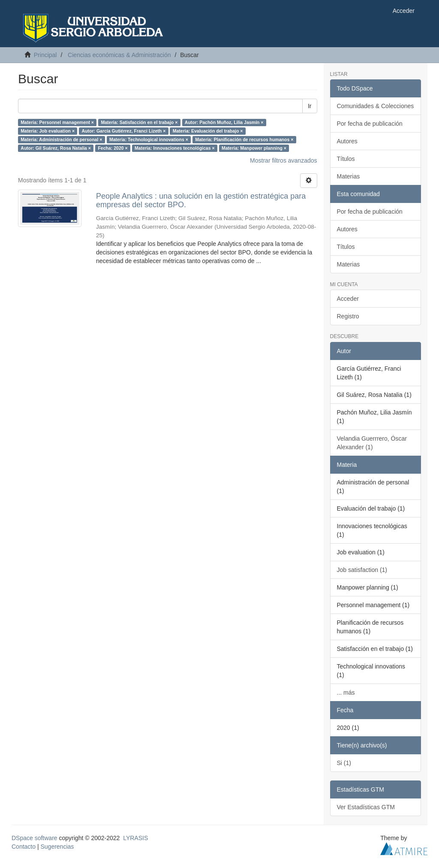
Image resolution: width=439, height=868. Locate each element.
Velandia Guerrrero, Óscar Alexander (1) (372, 443)
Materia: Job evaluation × (48, 131)
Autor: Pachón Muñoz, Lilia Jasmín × (224, 122)
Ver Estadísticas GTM (366, 807)
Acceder (348, 299)
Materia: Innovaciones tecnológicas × (174, 148)
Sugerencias (57, 847)
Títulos (346, 159)
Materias (349, 176)
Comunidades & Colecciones (376, 106)
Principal (45, 55)
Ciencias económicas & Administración (119, 55)
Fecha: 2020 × (113, 148)
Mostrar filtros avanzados (283, 160)
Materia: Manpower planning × (254, 148)
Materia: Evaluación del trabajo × (208, 131)
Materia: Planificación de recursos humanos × (244, 139)
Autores (347, 141)
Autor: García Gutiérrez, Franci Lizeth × (124, 131)
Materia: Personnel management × (57, 122)
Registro (348, 316)
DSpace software (35, 838)
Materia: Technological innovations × (149, 139)
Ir (310, 106)
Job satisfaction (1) (362, 570)
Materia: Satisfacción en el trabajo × (139, 122)
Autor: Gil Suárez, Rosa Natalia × (56, 148)
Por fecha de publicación (370, 124)
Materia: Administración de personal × (61, 139)
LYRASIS (135, 838)
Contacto (24, 847)
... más (346, 693)
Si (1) (344, 763)
